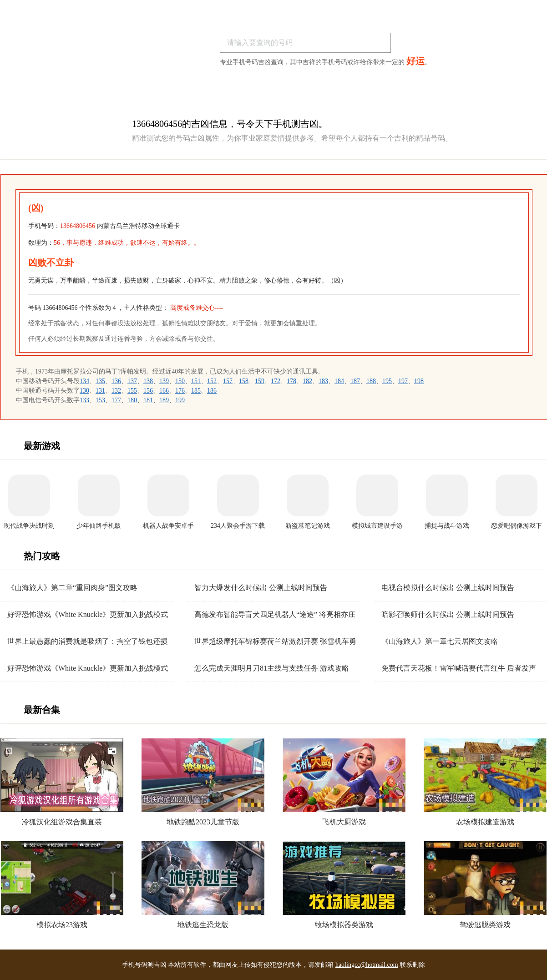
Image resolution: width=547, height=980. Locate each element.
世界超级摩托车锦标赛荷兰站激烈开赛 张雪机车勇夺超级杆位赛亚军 (275, 642)
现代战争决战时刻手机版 (29, 526)
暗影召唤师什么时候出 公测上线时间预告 (448, 614)
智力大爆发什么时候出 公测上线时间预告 (261, 588)
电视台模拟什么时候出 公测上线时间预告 (448, 588)
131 (100, 391)
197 (403, 381)
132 (116, 391)
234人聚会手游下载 (238, 526)
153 (100, 400)
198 (419, 381)
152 (212, 381)
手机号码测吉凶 (144, 965)
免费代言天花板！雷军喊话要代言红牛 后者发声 (459, 668)
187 (355, 381)
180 (132, 400)
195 (387, 381)
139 (164, 381)
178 (291, 381)
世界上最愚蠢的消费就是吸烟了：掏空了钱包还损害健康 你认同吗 (87, 642)
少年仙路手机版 (99, 526)
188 (371, 381)
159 (260, 381)
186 (212, 391)
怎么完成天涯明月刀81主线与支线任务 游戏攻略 (272, 668)
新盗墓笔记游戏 (308, 526)
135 (100, 381)
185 (196, 391)
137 (132, 381)
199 (180, 400)
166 (164, 391)
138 (148, 381)
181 (148, 400)
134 (84, 381)
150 (180, 381)
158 (244, 381)
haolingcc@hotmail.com (367, 965)
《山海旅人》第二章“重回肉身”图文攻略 (72, 588)
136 (116, 381)
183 (323, 381)
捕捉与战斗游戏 (447, 526)
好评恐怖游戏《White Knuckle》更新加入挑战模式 (88, 614)
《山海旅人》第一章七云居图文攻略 (440, 641)
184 (339, 381)
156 (148, 391)
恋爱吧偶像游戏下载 (517, 526)
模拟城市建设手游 (377, 526)
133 (84, 400)
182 (307, 381)
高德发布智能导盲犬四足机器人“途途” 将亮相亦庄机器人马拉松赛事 (275, 615)
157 (228, 381)
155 (132, 391)
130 (84, 391)
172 (276, 381)
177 (116, 400)
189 (164, 400)
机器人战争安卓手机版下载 (168, 526)
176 (180, 391)
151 (196, 381)
